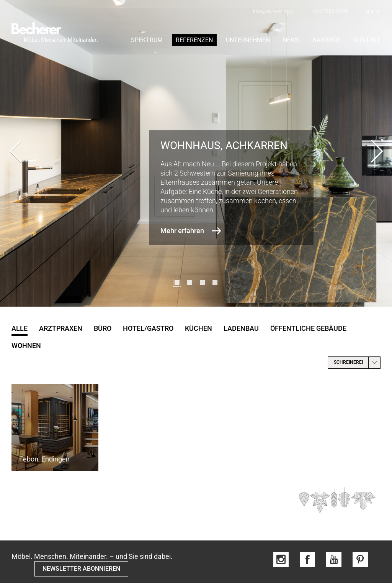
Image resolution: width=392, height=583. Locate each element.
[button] (177, 283)
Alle (20, 328)
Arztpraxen (61, 328)
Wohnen (26, 346)
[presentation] (15, 153)
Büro (103, 328)
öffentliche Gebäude (308, 328)
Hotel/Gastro (148, 328)
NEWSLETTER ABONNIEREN (81, 569)
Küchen (198, 328)
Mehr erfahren (182, 231)
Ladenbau (241, 328)
